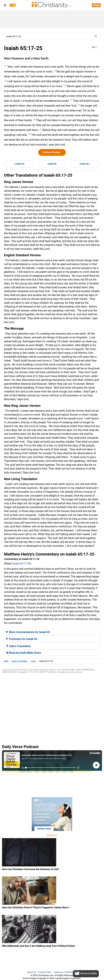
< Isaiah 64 (19, 164)
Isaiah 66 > (85, 164)
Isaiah (33, 661)
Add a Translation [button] (18, 646)
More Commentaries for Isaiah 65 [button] (28, 632)
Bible (6, 661)
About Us (31, 972)
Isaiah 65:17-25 (21, 563)
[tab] (52, 632)
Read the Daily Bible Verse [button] (24, 653)
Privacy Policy (45, 972)
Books (20, 661)
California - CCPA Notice (65, 972)
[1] (21, 101)
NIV (95, 47)
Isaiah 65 (52, 164)
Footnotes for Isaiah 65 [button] (22, 639)
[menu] (5, 6)
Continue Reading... (52, 152)
